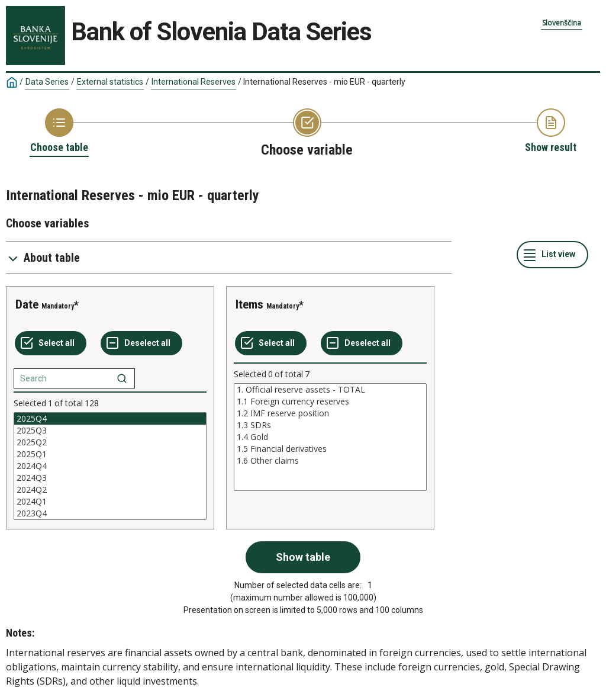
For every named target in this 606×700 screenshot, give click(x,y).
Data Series (47, 82)
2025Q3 (110, 431)
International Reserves (194, 82)
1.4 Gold (330, 437)
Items (249, 304)
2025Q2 (110, 442)
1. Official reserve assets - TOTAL (330, 390)
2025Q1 (110, 454)
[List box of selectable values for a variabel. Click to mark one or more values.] (110, 466)
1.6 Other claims (330, 461)
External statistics (110, 82)
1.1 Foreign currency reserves (330, 402)
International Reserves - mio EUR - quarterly (324, 82)
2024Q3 (110, 478)
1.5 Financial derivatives (330, 449)
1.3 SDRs (330, 425)
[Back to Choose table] (59, 131)
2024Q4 (110, 466)
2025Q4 (110, 419)
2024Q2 (110, 490)
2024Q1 (110, 502)
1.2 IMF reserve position (330, 413)
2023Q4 (110, 513)
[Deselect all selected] (141, 343)
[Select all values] (51, 343)
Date (27, 304)
